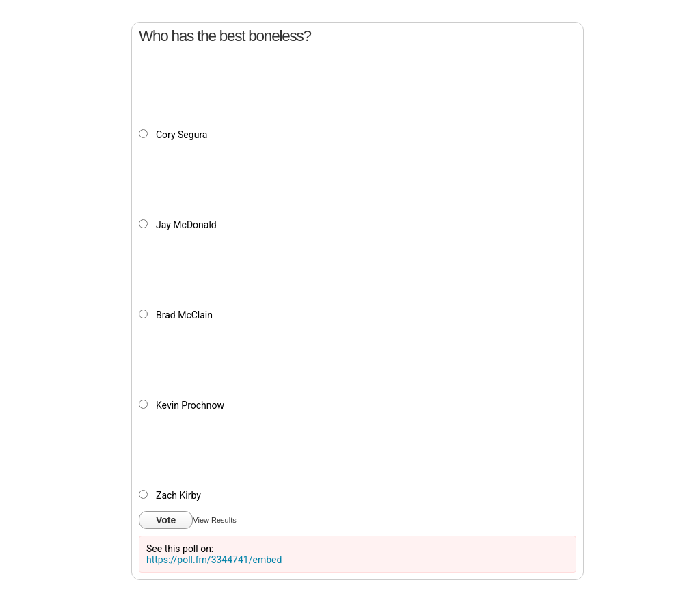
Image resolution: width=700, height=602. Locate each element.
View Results (214, 520)
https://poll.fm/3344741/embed (214, 560)
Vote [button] (166, 520)
